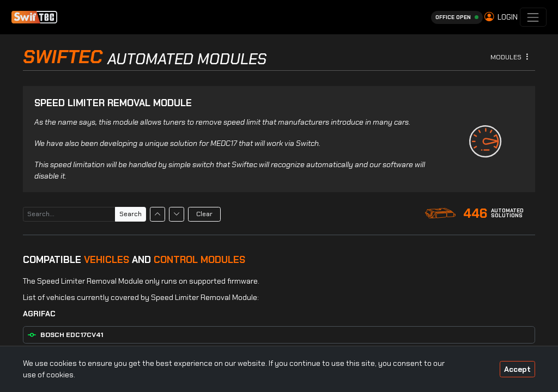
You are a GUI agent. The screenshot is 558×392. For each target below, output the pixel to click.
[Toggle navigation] (533, 17)
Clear (204, 214)
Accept (517, 369)
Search (131, 214)
